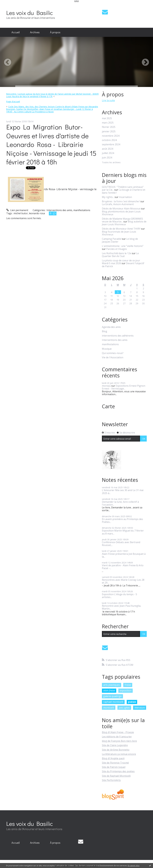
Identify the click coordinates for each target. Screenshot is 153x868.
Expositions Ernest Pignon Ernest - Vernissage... (124, 387)
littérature (140, 708)
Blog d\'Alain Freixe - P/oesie (118, 732)
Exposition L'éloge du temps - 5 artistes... (119, 596)
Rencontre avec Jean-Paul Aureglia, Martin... (121, 607)
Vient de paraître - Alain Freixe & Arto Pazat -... (123, 567)
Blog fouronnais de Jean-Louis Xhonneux (119, 233)
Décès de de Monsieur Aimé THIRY (121, 229)
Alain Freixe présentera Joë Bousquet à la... (124, 555)
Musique (107, 349)
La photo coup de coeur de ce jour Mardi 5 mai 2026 (121, 262)
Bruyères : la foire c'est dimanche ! (121, 201)
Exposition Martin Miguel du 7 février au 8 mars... (123, 532)
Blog (105, 331)
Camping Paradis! (112, 239)
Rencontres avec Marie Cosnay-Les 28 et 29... (123, 581)
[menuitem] (16, 32)
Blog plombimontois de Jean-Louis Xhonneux (121, 213)
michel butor (21, 213)
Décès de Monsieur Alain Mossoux (121, 209)
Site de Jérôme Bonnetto (116, 750)
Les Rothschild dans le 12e (117, 253)
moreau (106, 386)
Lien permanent (17, 210)
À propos (55, 32)
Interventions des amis (59, 210)
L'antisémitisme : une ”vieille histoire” (123, 246)
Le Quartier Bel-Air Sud (120, 255)
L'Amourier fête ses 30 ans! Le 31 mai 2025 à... (123, 492)
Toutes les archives (111, 163)
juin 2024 (107, 158)
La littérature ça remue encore (119, 754)
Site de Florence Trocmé (115, 763)
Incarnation (125, 197)
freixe (128, 685)
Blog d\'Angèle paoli (113, 758)
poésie (132, 702)
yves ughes (124, 708)
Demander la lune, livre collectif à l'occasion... (120, 503)
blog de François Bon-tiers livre (119, 741)
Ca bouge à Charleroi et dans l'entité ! (124, 191)
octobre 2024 (109, 140)
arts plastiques (112, 685)
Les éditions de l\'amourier (117, 737)
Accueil (16, 32)
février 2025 (109, 127)
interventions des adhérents (118, 336)
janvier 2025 (109, 131)
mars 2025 (108, 123)
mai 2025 (107, 118)
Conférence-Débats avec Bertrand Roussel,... (121, 544)
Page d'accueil (13, 102)
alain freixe (109, 690)
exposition (126, 690)
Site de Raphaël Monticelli (116, 776)
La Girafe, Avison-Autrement (118, 204)
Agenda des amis (111, 327)
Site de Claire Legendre (115, 745)
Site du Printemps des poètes (118, 771)
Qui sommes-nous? (113, 353)
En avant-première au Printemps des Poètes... (122, 521)
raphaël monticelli (113, 702)
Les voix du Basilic (30, 13)
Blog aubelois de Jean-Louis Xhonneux (124, 223)
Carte (108, 406)
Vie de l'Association (113, 357)
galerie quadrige (112, 696)
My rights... (108, 197)
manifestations (82, 210)
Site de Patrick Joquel (114, 767)
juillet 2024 (108, 153)
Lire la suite (108, 100)
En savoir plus (134, 866)
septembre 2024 (111, 144)
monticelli (109, 708)
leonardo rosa (37, 213)
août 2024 (108, 149)
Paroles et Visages (117, 249)
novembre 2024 (111, 136)
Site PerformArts (111, 780)
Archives (35, 32)
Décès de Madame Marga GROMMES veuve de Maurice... (122, 220)
